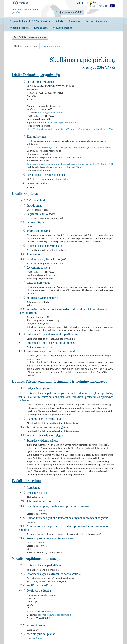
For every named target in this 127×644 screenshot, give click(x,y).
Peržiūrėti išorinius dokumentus (30, 37)
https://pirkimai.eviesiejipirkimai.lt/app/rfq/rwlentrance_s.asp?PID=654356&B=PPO (70, 164)
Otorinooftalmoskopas (38, 638)
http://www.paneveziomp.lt (62, 122)
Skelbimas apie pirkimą (26, 46)
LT (83, 3)
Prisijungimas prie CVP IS (69, 12)
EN (78, 3)
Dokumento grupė (51, 46)
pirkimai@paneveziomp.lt (51, 113)
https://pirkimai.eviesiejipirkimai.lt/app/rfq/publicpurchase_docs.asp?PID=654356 (69, 147)
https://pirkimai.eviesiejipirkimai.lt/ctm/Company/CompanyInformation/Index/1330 (70, 129)
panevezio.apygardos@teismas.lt (54, 615)
